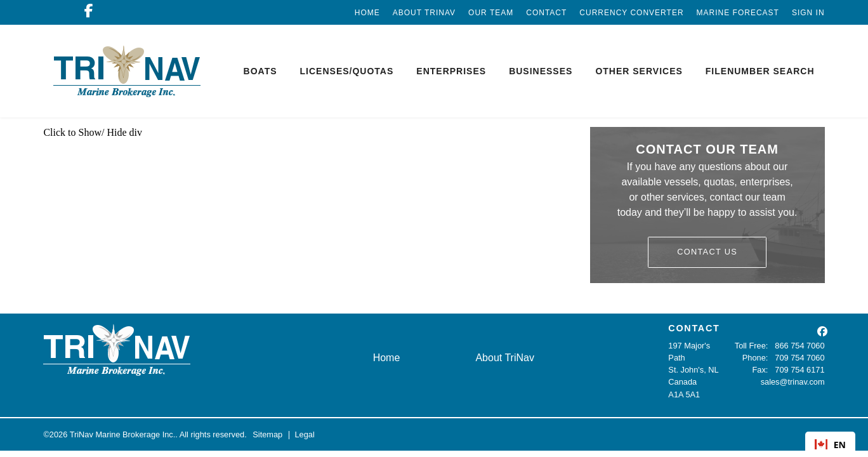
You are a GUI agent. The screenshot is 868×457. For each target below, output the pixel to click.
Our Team (491, 13)
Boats (260, 71)
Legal (304, 434)
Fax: (760, 370)
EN (830, 445)
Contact (546, 13)
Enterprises (451, 71)
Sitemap (267, 434)
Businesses (541, 71)
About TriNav (424, 13)
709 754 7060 (799, 358)
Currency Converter (631, 13)
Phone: (755, 358)
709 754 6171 (799, 370)
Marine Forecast (738, 13)
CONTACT (694, 328)
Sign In (808, 13)
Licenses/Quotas (347, 71)
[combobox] (830, 444)
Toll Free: (752, 346)
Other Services (639, 71)
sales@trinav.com (793, 382)
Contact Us (707, 252)
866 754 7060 (799, 346)
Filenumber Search (760, 71)
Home (367, 13)
